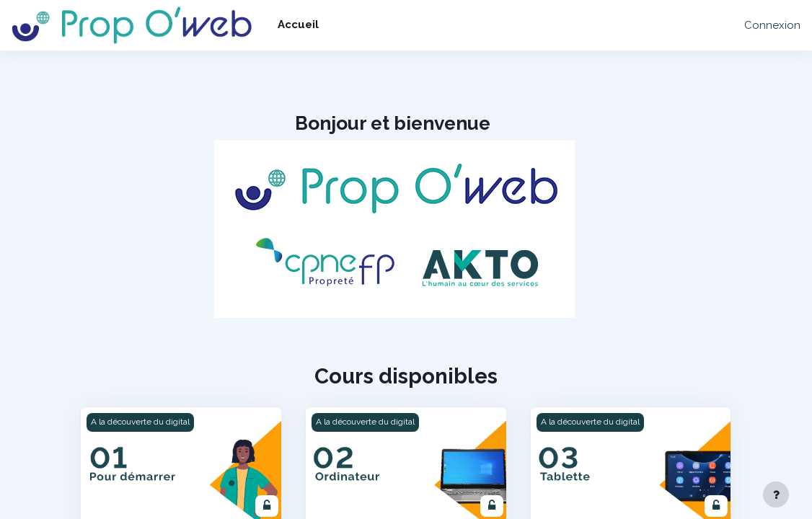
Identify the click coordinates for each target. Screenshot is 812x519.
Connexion (772, 25)
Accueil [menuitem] (298, 25)
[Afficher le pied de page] (776, 494)
